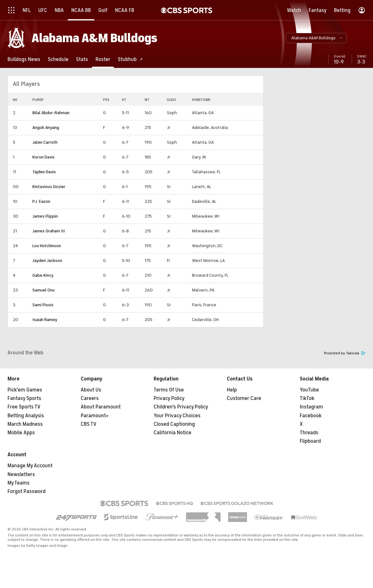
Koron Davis (44, 157)
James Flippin (45, 216)
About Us (91, 390)
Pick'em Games (25, 390)
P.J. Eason (41, 201)
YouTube (309, 390)
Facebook (311, 416)
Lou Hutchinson (47, 246)
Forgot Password (27, 491)
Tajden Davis (44, 172)
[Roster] (103, 59)
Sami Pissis (43, 305)
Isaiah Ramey (45, 320)
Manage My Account (30, 466)
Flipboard (310, 441)
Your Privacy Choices (177, 416)
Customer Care (244, 398)
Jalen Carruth (45, 142)
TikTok (307, 398)
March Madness (25, 424)
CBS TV (89, 424)
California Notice (173, 433)
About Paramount (101, 407)
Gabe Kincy (43, 275)
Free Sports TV (24, 407)
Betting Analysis (26, 416)
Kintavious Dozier (49, 187)
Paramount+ (95, 416)
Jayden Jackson (47, 261)
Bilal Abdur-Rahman (51, 113)
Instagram (311, 407)
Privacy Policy (169, 398)
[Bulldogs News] (24, 59)
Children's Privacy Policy (181, 407)
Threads (309, 433)
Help (232, 390)
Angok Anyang (46, 128)
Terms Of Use (169, 390)
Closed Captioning (174, 424)
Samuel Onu (44, 290)
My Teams (19, 483)
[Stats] (82, 59)
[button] (316, 38)
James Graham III (49, 231)
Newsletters (21, 474)
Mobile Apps (21, 433)
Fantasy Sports (24, 398)
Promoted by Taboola (345, 353)
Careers (90, 398)
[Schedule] (58, 59)
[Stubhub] (130, 59)
